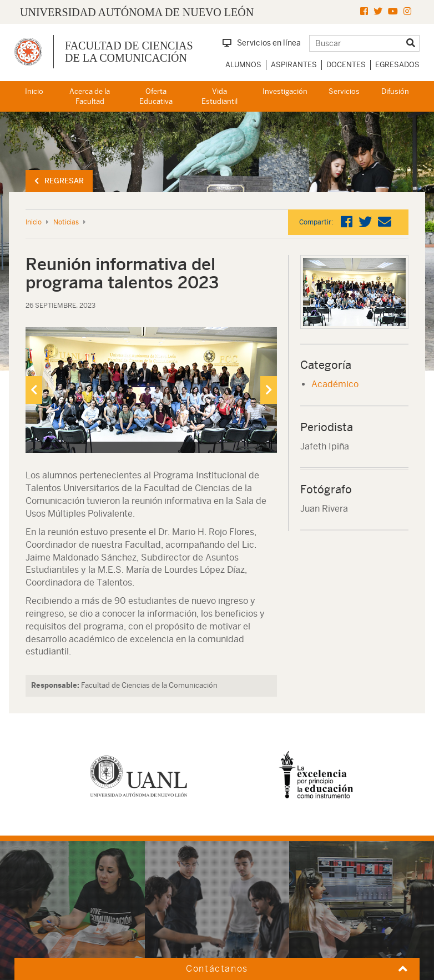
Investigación (285, 91)
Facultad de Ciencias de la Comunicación (129, 52)
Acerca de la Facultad (90, 97)
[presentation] (34, 390)
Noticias (66, 222)
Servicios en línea (262, 43)
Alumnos (243, 65)
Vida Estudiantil (219, 97)
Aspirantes (294, 65)
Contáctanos (217, 969)
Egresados (397, 65)
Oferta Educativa (156, 97)
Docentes (346, 65)
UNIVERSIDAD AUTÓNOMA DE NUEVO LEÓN (137, 12)
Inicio (34, 91)
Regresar (59, 181)
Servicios (344, 91)
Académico (335, 384)
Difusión (395, 91)
